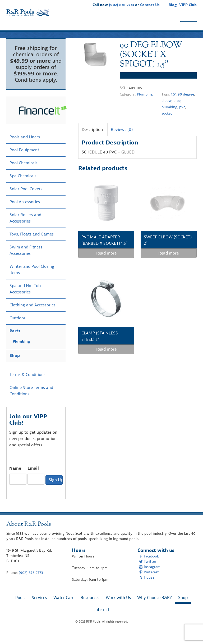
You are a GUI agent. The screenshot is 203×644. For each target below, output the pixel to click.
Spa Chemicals (23, 186)
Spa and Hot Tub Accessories (25, 299)
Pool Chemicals (24, 173)
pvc (182, 117)
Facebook (149, 567)
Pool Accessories (25, 212)
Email (33, 479)
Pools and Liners (25, 147)
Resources (89, 29)
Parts (15, 341)
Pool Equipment (24, 160)
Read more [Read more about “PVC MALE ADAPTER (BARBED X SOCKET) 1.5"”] (106, 264)
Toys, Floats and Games (32, 244)
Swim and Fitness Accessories (26, 261)
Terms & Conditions (27, 385)
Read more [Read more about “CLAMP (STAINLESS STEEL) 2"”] (106, 360)
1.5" (173, 105)
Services (35, 29)
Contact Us (150, 5)
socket (167, 124)
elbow (167, 111)
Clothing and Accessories (33, 315)
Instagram (150, 577)
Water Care (61, 29)
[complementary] (191, 632)
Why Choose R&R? (158, 29)
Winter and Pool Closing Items (32, 280)
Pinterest (149, 582)
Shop (188, 29)
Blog (173, 5)
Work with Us (119, 29)
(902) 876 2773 (121, 5)
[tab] (92, 140)
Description (92, 140)
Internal (102, 620)
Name (15, 479)
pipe (177, 111)
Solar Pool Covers (26, 199)
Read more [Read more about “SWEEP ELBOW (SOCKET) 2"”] (169, 264)
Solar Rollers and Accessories (25, 228)
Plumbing (145, 105)
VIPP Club (188, 5)
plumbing (169, 117)
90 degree (186, 105)
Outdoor (17, 328)
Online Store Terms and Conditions (31, 401)
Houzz (147, 588)
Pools (15, 29)
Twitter (148, 572)
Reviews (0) (122, 140)
